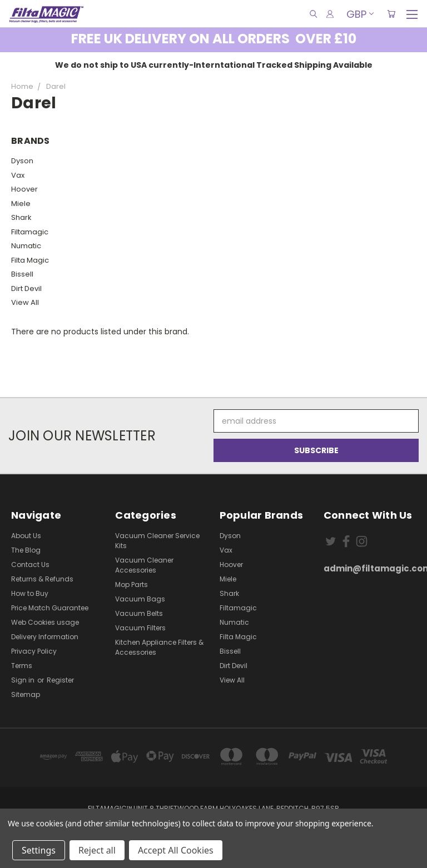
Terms (22, 666)
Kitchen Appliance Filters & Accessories (159, 647)
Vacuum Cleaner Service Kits (157, 541)
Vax (18, 175)
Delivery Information (45, 637)
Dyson (22, 161)
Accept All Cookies (176, 850)
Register (60, 680)
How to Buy (30, 593)
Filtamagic (30, 232)
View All (25, 302)
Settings (39, 850)
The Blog (26, 550)
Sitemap (26, 694)
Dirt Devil (26, 289)
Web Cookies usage (45, 622)
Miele (21, 204)
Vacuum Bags (140, 599)
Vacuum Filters (140, 628)
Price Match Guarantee (50, 608)
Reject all (97, 850)
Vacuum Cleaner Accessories (144, 565)
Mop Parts (131, 584)
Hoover (24, 189)
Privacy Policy (34, 651)
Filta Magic (30, 260)
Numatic (26, 246)
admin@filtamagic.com (370, 568)
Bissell (22, 274)
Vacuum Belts (139, 613)
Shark (21, 217)
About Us (26, 536)
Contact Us (30, 565)
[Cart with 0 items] (391, 14)
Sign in (24, 680)
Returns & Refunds (42, 579)
